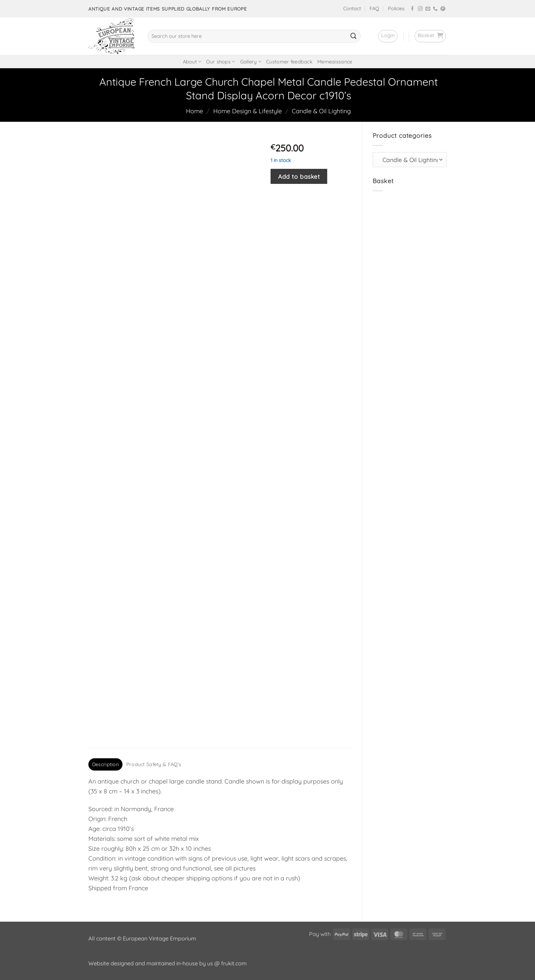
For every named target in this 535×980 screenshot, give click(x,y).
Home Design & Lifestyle (248, 111)
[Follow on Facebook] (413, 9)
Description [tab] (105, 764)
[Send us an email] (428, 9)
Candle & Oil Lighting (321, 111)
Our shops (221, 62)
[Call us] (435, 9)
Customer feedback (289, 62)
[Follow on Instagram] (420, 9)
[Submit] (353, 36)
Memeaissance (335, 62)
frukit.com (234, 963)
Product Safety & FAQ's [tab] (154, 764)
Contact (352, 9)
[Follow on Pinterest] (443, 9)
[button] (388, 36)
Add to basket (299, 176)
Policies (396, 9)
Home (194, 111)
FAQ (374, 9)
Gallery (251, 62)
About (192, 62)
